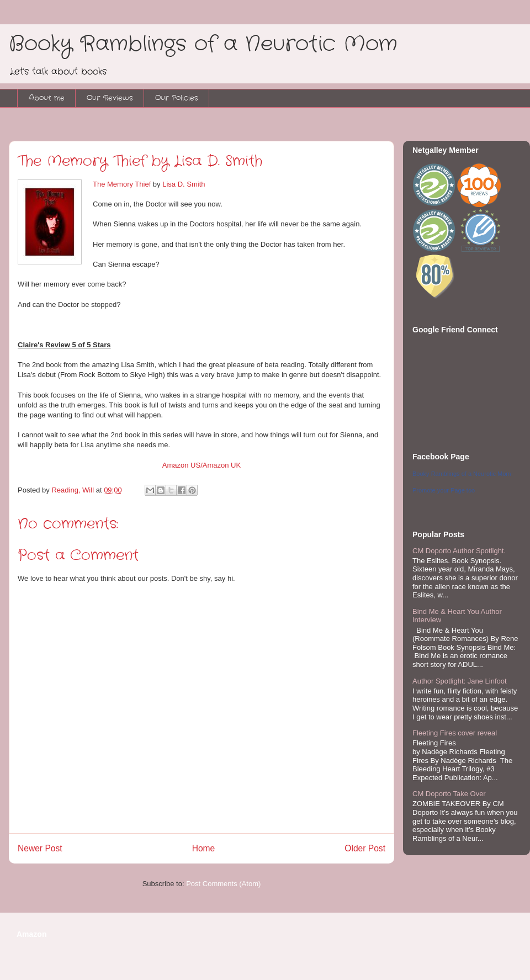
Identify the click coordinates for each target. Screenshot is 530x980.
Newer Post (40, 848)
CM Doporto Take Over (449, 794)
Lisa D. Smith (184, 184)
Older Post (365, 848)
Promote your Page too (444, 490)
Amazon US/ (182, 465)
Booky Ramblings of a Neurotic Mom (203, 44)
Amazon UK (222, 465)
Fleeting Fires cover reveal (455, 733)
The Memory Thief (122, 184)
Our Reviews (110, 98)
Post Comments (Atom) (223, 884)
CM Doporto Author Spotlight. (459, 551)
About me (47, 98)
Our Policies (177, 98)
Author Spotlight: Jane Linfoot (460, 681)
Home (204, 848)
